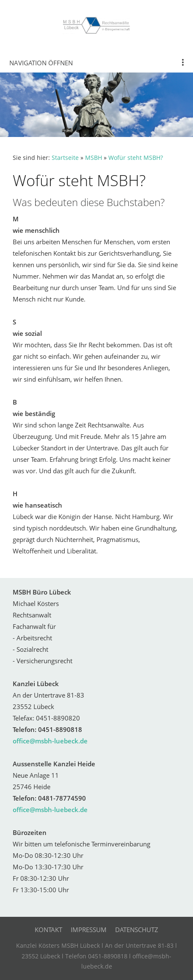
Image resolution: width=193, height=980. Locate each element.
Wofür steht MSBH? (136, 158)
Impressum (89, 930)
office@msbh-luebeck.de (50, 741)
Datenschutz (137, 930)
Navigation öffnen (41, 63)
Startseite (65, 158)
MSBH (94, 158)
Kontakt (48, 930)
